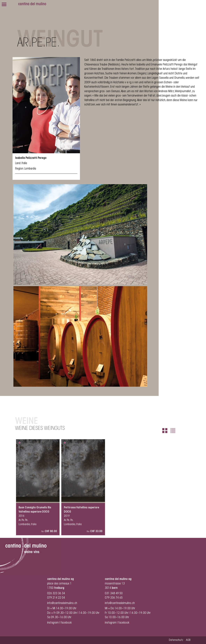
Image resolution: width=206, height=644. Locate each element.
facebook (67, 623)
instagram (53, 623)
